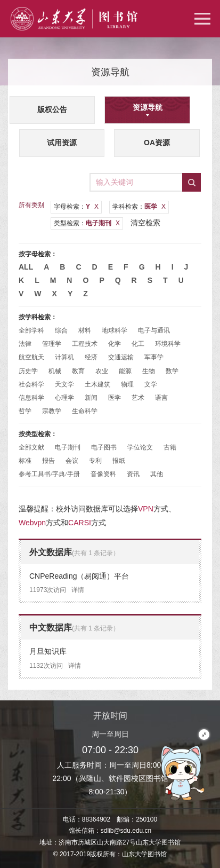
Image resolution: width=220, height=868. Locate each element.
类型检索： (87, 223)
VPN (146, 509)
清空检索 (145, 223)
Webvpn (32, 523)
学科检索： (139, 207)
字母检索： (76, 207)
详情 (78, 590)
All (26, 267)
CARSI (80, 523)
